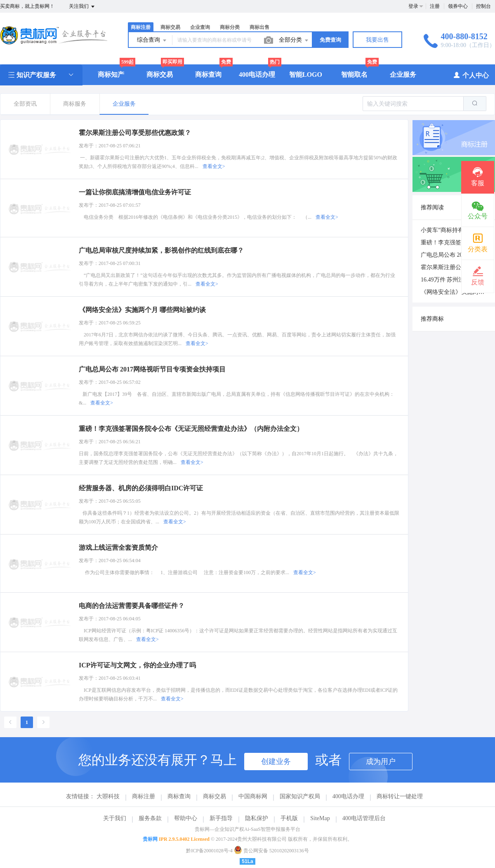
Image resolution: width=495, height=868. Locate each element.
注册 (435, 6)
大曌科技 (108, 796)
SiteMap (320, 818)
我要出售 (377, 40)
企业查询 (200, 27)
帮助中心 (186, 818)
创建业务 (276, 762)
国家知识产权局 (300, 796)
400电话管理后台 (364, 818)
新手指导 (221, 818)
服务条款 (150, 818)
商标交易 (170, 27)
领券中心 (458, 6)
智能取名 (354, 75)
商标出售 (259, 27)
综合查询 (152, 40)
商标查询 (208, 75)
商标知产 (111, 75)
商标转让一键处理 (400, 796)
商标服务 (75, 104)
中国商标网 (253, 796)
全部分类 (294, 40)
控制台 (483, 6)
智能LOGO (306, 75)
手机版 (289, 818)
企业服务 (403, 75)
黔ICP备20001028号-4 (209, 851)
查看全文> (214, 166)
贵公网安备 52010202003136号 (271, 851)
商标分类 (230, 27)
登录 (413, 6)
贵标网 (150, 839)
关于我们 (115, 818)
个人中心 (471, 75)
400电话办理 (257, 75)
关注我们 (82, 7)
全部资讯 (25, 104)
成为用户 (381, 762)
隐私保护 (257, 818)
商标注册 (141, 27)
